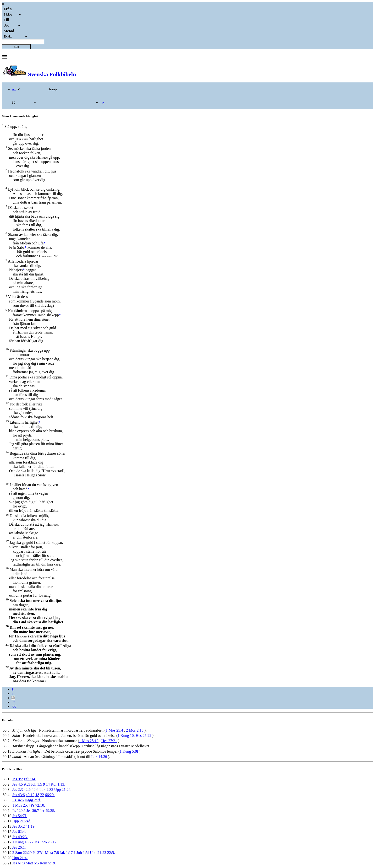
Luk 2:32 (46, 790)
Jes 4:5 (17, 784)
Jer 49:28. (47, 811)
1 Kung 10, (126, 736)
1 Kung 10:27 (23, 842)
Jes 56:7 (33, 811)
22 (42, 795)
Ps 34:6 (18, 800)
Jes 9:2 (17, 779)
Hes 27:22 (143, 736)
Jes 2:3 (17, 790)
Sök (16, 47)
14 (48, 784)
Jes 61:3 (18, 863)
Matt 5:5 (32, 863)
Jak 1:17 (66, 853)
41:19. (30, 826)
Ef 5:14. (30, 779)
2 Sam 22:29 (22, 853)
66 (14, 706)
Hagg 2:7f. (33, 800)
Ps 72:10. (38, 805)
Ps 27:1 (38, 853)
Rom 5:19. (48, 863)
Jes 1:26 (40, 842)
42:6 (27, 790)
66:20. (50, 795)
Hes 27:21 (109, 741)
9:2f (27, 784)
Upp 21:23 (98, 853)
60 (13, 698)
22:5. (111, 853)
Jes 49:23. (20, 837)
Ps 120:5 (19, 811)
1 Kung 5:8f (129, 751)
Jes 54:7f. (19, 816)
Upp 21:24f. (21, 821)
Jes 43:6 (18, 795)
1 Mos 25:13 (89, 741)
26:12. (52, 842)
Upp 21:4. (20, 858)
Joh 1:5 (36, 784)
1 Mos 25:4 (114, 730)
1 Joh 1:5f (81, 853)
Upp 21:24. (63, 790)
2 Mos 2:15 (135, 730)
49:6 (35, 790)
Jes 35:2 (18, 826)
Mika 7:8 (52, 853)
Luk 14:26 (99, 757)
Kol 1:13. (58, 784)
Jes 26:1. (19, 847)
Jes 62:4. (19, 832)
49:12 (30, 795)
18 (37, 795)
